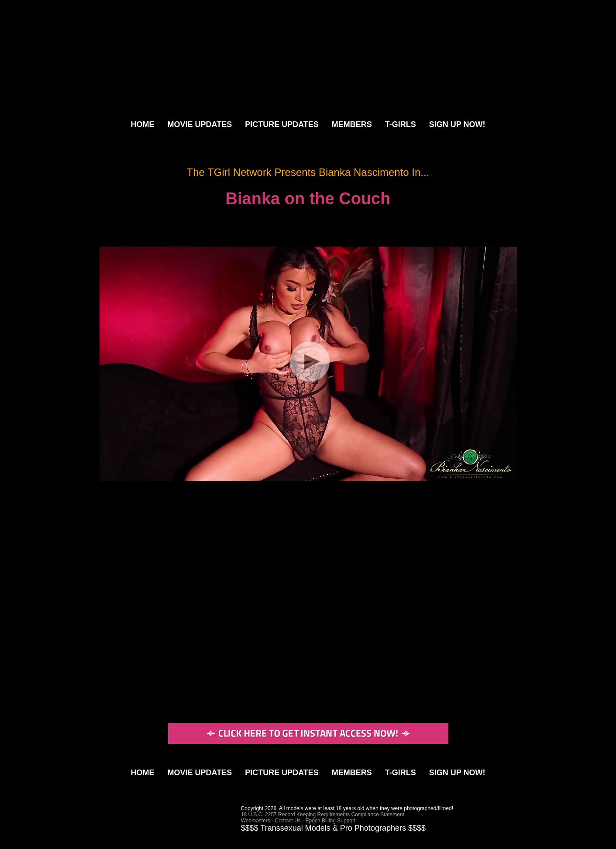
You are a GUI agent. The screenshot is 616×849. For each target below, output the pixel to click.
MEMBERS (352, 124)
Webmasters (256, 821)
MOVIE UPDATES (200, 124)
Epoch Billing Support (331, 821)
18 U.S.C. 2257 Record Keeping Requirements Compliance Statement (323, 815)
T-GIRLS (401, 124)
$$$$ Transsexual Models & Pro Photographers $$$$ (333, 828)
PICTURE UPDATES (282, 124)
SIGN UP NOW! (457, 124)
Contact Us (288, 821)
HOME (142, 124)
